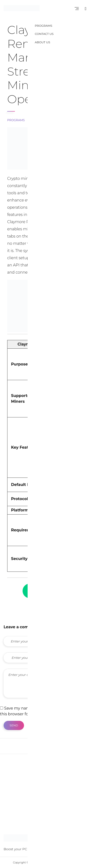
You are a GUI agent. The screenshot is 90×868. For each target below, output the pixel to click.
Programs (16, 120)
